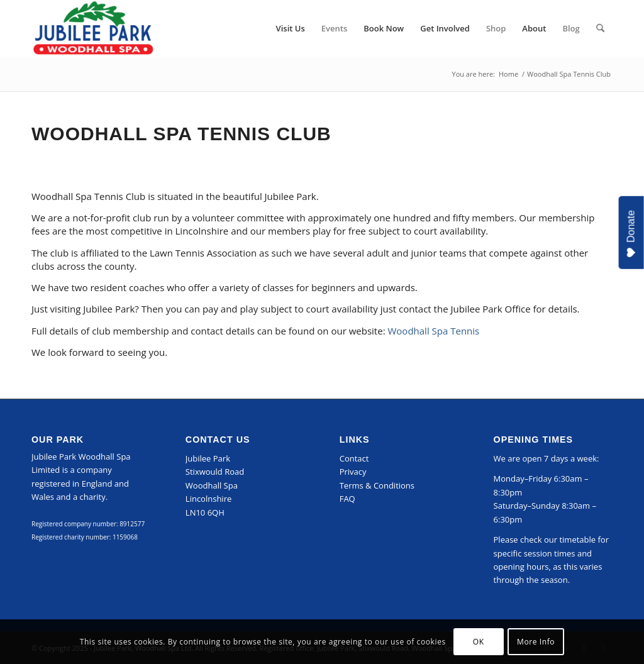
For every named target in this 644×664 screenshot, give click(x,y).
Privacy (353, 472)
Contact (354, 458)
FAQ (347, 499)
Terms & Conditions (377, 485)
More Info (536, 642)
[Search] (600, 28)
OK (479, 642)
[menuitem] (291, 28)
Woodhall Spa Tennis (433, 331)
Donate (631, 234)
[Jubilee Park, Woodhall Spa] (93, 28)
